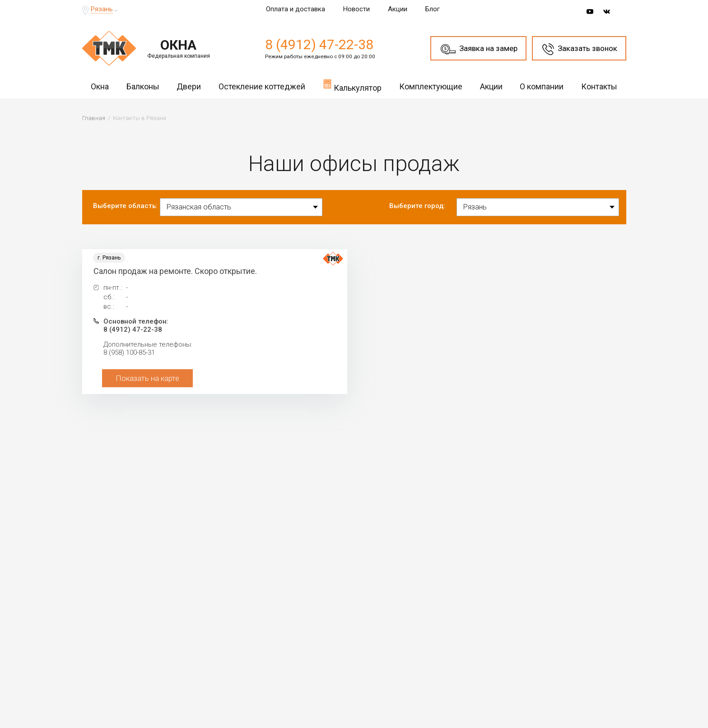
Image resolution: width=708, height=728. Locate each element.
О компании (542, 86)
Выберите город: (417, 206)
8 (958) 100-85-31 (129, 352)
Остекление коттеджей (262, 86)
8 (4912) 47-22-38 (319, 44)
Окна (100, 86)
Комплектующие (431, 86)
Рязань (102, 9)
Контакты (599, 86)
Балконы (143, 86)
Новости (356, 9)
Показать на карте (147, 378)
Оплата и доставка (296, 9)
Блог (433, 9)
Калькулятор (352, 85)
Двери (189, 86)
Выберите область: (125, 206)
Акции (398, 9)
